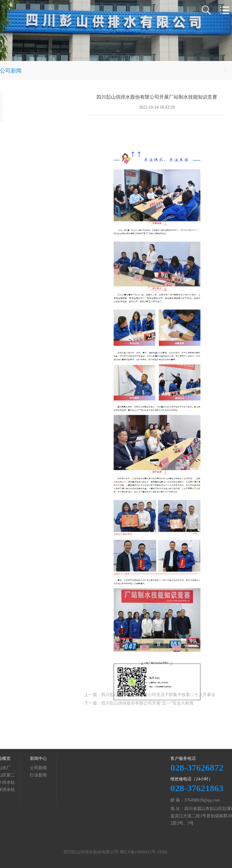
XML (164, 854)
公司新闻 (221, 71)
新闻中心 (199, 71)
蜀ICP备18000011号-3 (139, 854)
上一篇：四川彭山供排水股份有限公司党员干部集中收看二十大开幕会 (150, 700)
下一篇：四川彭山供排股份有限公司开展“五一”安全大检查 (139, 708)
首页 (182, 71)
